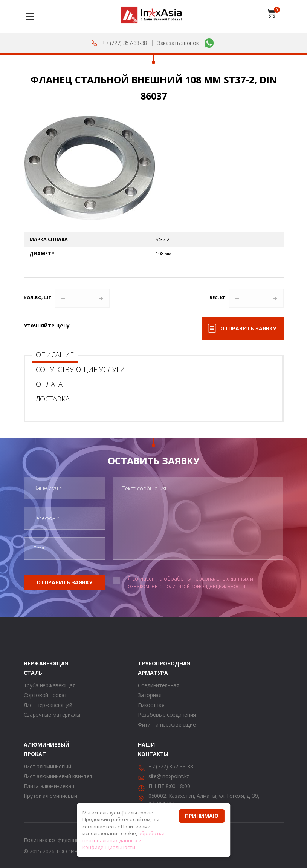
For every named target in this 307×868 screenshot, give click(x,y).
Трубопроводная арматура (147, 668)
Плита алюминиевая (49, 786)
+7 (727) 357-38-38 (124, 43)
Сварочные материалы (52, 715)
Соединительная (159, 685)
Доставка (53, 399)
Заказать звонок (178, 43)
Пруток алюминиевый (51, 796)
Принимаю (202, 816)
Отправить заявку (248, 328)
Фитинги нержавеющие (167, 724)
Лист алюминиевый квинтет (58, 776)
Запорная (150, 695)
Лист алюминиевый (47, 766)
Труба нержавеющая (50, 685)
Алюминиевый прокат (33, 749)
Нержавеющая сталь (33, 668)
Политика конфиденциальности (63, 840)
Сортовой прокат (46, 695)
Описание (55, 355)
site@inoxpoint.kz (169, 776)
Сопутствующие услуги (80, 369)
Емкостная (151, 705)
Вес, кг (217, 297)
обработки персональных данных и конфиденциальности (124, 840)
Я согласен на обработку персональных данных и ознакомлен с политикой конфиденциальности (190, 582)
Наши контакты (147, 749)
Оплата (49, 384)
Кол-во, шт (37, 297)
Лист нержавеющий (48, 705)
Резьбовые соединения (167, 715)
